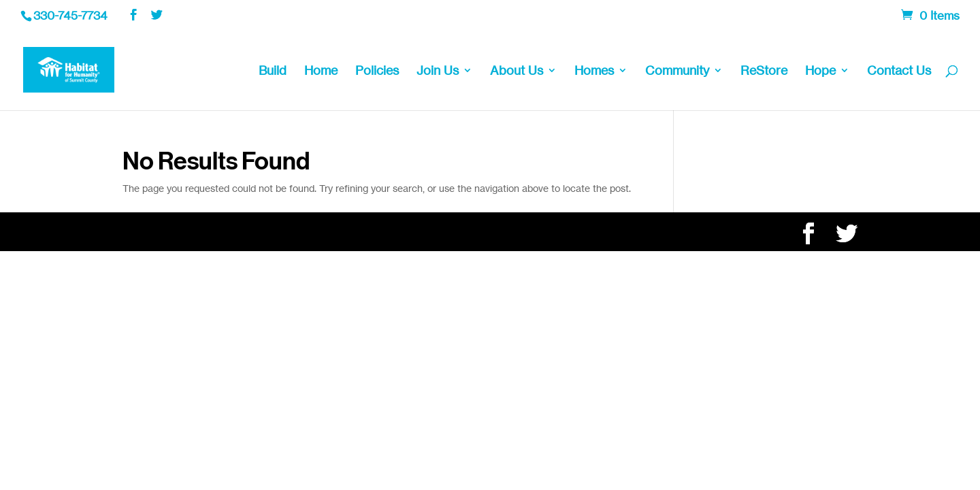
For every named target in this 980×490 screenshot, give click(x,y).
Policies (377, 71)
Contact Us (899, 71)
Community (677, 71)
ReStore (764, 71)
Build (273, 71)
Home (321, 71)
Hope (820, 71)
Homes (594, 71)
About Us (517, 71)
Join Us (438, 71)
